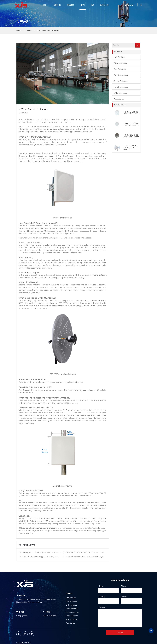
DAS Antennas (120, 69)
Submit (120, 624)
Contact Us (104, 5)
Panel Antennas (121, 87)
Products (71, 5)
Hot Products (120, 57)
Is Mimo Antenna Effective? (49, 31)
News (83, 5)
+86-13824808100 (50, 607)
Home (45, 5)
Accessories (119, 99)
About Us (57, 5)
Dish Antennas (120, 63)
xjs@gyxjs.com (22, 607)
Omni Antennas (121, 75)
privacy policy (76, 641)
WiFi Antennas (120, 93)
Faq (92, 5)
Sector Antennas (121, 81)
